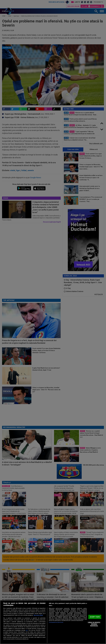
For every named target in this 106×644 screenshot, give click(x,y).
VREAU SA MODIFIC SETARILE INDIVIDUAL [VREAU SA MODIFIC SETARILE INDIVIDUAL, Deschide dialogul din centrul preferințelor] (94, 624)
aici (27, 630)
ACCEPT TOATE (95, 617)
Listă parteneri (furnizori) (56, 622)
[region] (53, 622)
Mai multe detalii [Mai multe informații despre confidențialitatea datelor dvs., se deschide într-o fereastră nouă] (38, 615)
